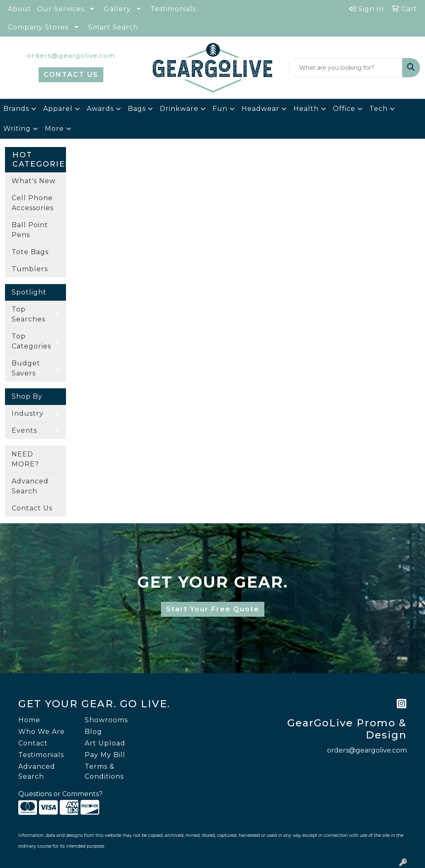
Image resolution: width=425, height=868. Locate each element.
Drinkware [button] (179, 109)
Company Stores (38, 27)
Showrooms (106, 720)
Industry (28, 413)
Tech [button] (379, 109)
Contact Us (32, 508)
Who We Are (42, 732)
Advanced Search (30, 486)
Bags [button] (137, 109)
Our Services (61, 9)
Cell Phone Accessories (33, 203)
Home (29, 720)
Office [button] (344, 109)
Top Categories (31, 341)
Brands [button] (16, 109)
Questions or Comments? (60, 794)
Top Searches (28, 314)
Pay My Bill (105, 755)
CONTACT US (71, 75)
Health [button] (306, 109)
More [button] (54, 129)
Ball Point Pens (30, 230)
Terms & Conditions (104, 771)
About (20, 9)
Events (24, 430)
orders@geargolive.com (71, 55)
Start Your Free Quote (213, 609)
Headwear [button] (260, 109)
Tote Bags (30, 252)
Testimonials (173, 9)
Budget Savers (26, 368)
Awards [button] (100, 109)
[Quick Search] (346, 68)
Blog (93, 732)
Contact (33, 743)
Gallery (117, 9)
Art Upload (105, 743)
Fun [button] (220, 109)
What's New (34, 181)
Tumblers (30, 269)
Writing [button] (17, 129)
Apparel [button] (58, 109)
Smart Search (113, 27)
